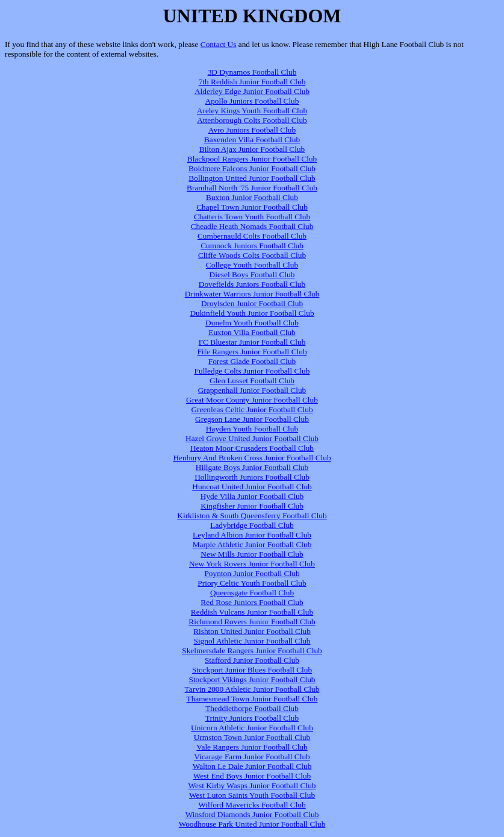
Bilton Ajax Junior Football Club (252, 149)
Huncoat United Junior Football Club (252, 487)
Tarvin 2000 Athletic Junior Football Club (252, 689)
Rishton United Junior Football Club (252, 631)
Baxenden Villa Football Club (252, 139)
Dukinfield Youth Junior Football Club (252, 313)
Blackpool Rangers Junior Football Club (252, 159)
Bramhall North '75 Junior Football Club (252, 188)
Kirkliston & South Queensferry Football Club (252, 516)
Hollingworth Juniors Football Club (252, 477)
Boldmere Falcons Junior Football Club (252, 168)
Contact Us (219, 44)
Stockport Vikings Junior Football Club (252, 679)
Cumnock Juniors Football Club (252, 246)
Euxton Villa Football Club (252, 332)
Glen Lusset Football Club (252, 381)
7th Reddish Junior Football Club (252, 82)
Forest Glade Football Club (252, 361)
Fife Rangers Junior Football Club (252, 352)
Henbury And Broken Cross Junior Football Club (252, 458)
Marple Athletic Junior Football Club (252, 544)
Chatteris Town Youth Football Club (252, 217)
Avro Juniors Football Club (252, 130)
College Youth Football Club (252, 265)
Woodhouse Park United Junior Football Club (252, 824)
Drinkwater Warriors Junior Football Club (252, 294)
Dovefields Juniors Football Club (252, 284)
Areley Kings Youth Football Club (252, 111)
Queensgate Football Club (252, 593)
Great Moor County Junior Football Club (252, 400)
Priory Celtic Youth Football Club (252, 583)
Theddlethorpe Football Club (252, 708)
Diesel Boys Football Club (252, 274)
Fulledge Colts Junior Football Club (252, 371)
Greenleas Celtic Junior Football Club (252, 409)
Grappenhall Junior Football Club (252, 390)
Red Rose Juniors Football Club (252, 602)
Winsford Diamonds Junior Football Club (252, 814)
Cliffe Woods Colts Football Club (252, 255)
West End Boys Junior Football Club (252, 776)
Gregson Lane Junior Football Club (252, 419)
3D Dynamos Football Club (252, 72)
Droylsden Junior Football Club (252, 303)
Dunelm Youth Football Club (252, 323)
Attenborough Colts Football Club (252, 120)
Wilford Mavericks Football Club (252, 805)
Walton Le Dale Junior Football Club (252, 766)
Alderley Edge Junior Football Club (252, 91)
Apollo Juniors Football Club (252, 101)
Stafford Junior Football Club (252, 660)
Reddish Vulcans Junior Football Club (252, 612)
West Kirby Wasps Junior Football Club (252, 785)
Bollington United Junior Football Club (252, 178)
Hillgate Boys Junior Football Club (252, 467)
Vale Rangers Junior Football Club (252, 747)
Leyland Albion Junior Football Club (252, 535)
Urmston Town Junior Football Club (252, 737)
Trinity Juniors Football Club (252, 718)
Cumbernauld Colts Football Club (252, 236)
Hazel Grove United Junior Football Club (252, 438)
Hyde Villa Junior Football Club (252, 496)
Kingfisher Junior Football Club (252, 506)
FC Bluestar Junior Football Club (252, 342)
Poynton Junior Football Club (252, 573)
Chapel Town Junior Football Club (252, 207)
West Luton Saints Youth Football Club (252, 795)
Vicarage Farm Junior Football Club (252, 757)
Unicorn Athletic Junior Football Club (252, 728)
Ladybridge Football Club (252, 525)
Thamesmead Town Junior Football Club (252, 699)
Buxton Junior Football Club (252, 197)
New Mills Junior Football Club (252, 554)
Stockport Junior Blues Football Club (252, 670)
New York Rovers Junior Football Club (252, 564)
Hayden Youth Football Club (252, 429)
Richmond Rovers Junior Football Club (252, 622)
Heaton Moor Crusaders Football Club (252, 448)
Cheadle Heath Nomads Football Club (252, 226)
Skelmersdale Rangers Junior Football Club (252, 650)
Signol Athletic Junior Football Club (252, 641)
